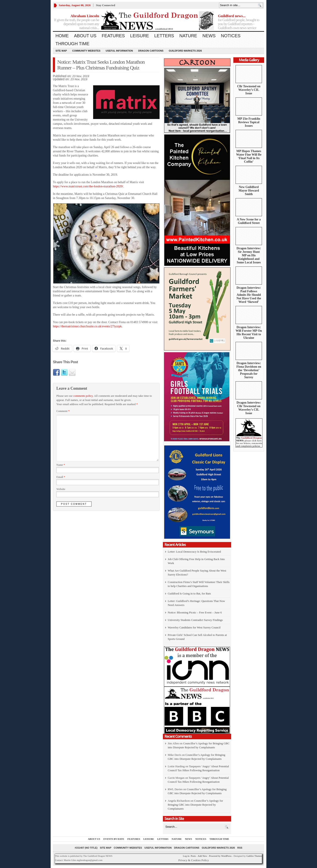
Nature (188, 36)
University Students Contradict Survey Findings (195, 620)
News (209, 36)
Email (61, 477)
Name (61, 465)
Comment (63, 411)
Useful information (119, 51)
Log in (186, 856)
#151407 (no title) (86, 848)
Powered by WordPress (220, 856)
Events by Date (114, 839)
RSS (240, 848)
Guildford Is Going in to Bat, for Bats (189, 593)
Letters (164, 36)
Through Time (72, 44)
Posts (193, 856)
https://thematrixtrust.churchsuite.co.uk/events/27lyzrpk (87, 326)
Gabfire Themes (254, 856)
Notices (231, 36)
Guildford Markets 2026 (185, 51)
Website (61, 489)
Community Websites (86, 51)
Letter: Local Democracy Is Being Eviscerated (194, 552)
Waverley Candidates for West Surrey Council (194, 627)
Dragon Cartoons (151, 51)
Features (113, 36)
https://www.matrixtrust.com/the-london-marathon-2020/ (88, 186)
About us (85, 36)
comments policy (83, 396)
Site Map (61, 51)
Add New (202, 856)
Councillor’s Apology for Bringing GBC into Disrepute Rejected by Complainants (195, 805)
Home (62, 36)
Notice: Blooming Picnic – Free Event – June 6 (195, 612)
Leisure (140, 36)
